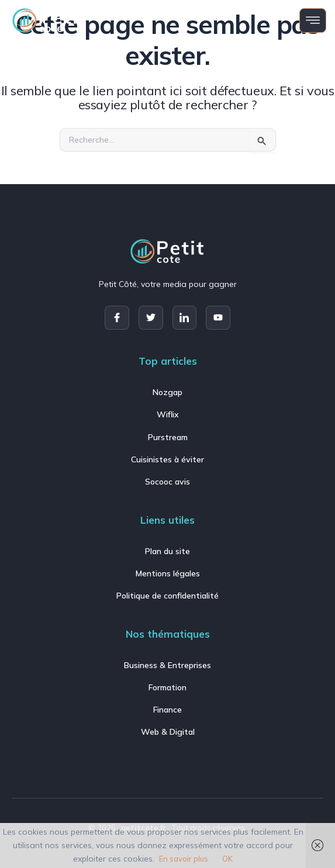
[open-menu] (313, 20)
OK (227, 859)
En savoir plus (184, 859)
